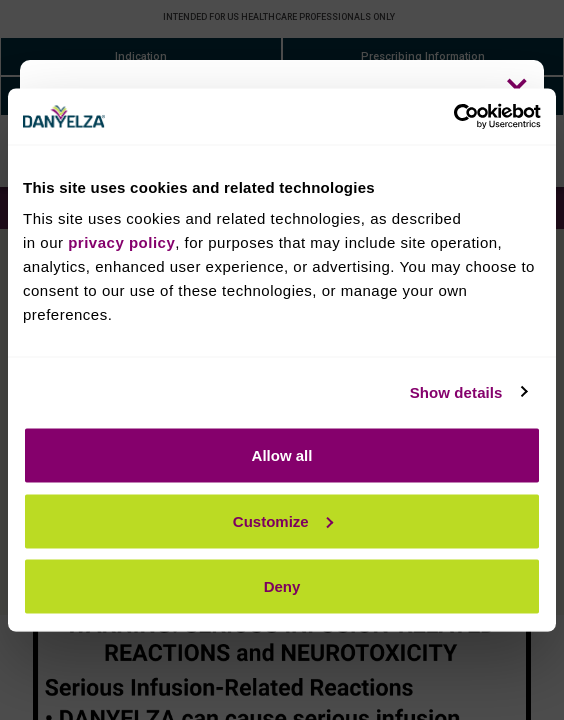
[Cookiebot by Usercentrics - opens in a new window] (453, 117)
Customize (283, 520)
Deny (282, 586)
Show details (456, 391)
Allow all (282, 455)
